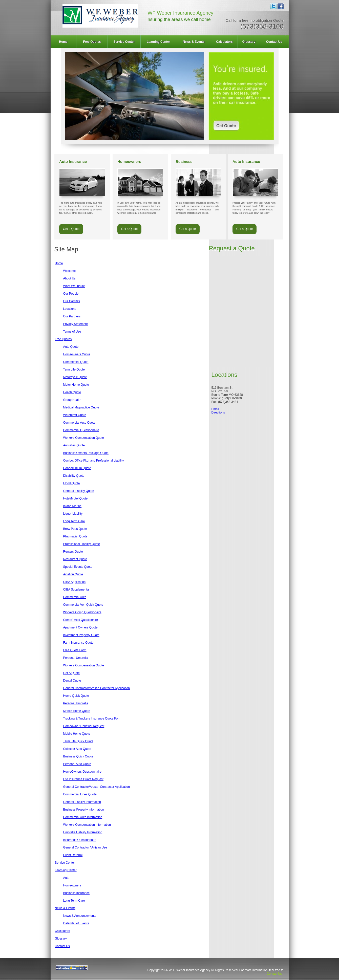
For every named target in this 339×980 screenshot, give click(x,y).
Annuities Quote (74, 445)
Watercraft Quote (75, 415)
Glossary (249, 42)
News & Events (194, 42)
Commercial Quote (76, 362)
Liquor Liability (73, 514)
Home (63, 42)
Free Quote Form (75, 650)
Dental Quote (72, 681)
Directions (218, 412)
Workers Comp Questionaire (82, 612)
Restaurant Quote (75, 559)
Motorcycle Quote (75, 377)
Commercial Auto (75, 597)
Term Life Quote (74, 369)
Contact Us (274, 42)
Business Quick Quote (78, 756)
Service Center (124, 42)
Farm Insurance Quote (78, 643)
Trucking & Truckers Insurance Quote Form (92, 718)
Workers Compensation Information (87, 825)
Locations (70, 309)
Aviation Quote (73, 574)
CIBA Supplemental (76, 590)
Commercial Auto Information (83, 817)
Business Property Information (84, 810)
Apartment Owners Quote (80, 627)
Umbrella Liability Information (83, 832)
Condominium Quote (77, 468)
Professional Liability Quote (82, 544)
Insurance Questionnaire (80, 840)
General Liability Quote (79, 491)
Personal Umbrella (76, 658)
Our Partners (72, 316)
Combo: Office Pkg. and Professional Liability (94, 461)
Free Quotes (92, 42)
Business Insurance (77, 893)
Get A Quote (71, 673)
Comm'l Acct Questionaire (81, 620)
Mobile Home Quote (77, 711)
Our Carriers (72, 301)
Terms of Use (72, 332)
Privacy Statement (76, 324)
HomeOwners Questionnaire (82, 772)
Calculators (224, 42)
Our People (71, 294)
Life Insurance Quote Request (83, 779)
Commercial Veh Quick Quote (83, 605)
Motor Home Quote (76, 385)
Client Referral (73, 855)
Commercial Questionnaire (81, 430)
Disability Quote (74, 476)
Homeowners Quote (77, 354)
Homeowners (72, 885)
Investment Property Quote (81, 635)
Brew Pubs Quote (75, 529)
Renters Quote (73, 552)
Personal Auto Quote (77, 764)
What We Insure (74, 286)
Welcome (70, 271)
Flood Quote (72, 483)
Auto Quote (71, 347)
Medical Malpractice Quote (81, 407)
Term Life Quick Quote (78, 741)
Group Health (72, 400)
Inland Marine (72, 506)
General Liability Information (82, 802)
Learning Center (158, 42)
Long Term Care (74, 521)
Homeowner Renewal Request (84, 726)
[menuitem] (64, 42)
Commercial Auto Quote (79, 423)
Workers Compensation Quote (84, 438)
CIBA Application (75, 582)
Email (215, 409)
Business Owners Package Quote (86, 453)
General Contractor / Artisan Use (85, 847)
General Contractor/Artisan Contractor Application (97, 688)
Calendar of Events (76, 923)
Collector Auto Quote (77, 749)
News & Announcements (80, 916)
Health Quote (72, 392)
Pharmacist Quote (75, 536)
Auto (66, 878)
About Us (69, 278)
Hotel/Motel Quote (76, 498)
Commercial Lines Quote (80, 794)
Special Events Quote (78, 567)
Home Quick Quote (76, 696)
